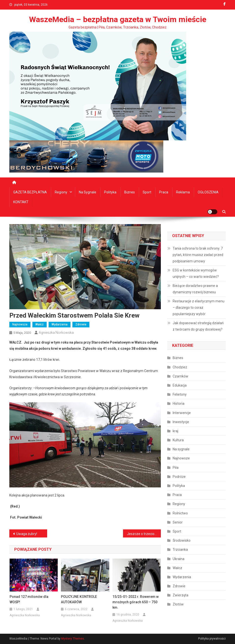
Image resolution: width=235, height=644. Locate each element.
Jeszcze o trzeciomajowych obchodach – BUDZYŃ (144, 534)
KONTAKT (21, 202)
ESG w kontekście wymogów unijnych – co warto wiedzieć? (196, 273)
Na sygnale (88, 192)
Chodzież (180, 367)
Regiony (61, 192)
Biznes (130, 192)
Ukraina (179, 559)
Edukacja (180, 385)
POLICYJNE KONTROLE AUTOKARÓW (79, 599)
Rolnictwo (180, 513)
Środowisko (182, 540)
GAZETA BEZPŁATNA (30, 192)
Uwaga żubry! (27, 534)
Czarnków (180, 376)
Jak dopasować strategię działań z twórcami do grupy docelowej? (198, 326)
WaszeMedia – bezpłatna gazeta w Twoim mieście (118, 19)
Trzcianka (180, 550)
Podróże (179, 477)
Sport (147, 192)
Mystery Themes (73, 639)
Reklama (183, 192)
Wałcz (40, 324)
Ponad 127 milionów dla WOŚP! (29, 599)
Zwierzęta (180, 595)
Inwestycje (181, 422)
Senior (178, 522)
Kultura (178, 440)
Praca (164, 192)
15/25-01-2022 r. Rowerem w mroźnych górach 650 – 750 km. (136, 602)
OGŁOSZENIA (208, 192)
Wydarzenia (60, 324)
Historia (179, 403)
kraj (175, 431)
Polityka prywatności (212, 639)
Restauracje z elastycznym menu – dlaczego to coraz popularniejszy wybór (199, 308)
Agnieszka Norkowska (56, 333)
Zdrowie (81, 324)
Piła (176, 468)
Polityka (110, 192)
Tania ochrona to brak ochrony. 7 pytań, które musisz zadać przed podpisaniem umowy (198, 255)
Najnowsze (20, 324)
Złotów (178, 604)
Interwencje (182, 413)
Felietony (180, 394)
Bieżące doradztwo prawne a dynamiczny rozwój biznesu (195, 289)
